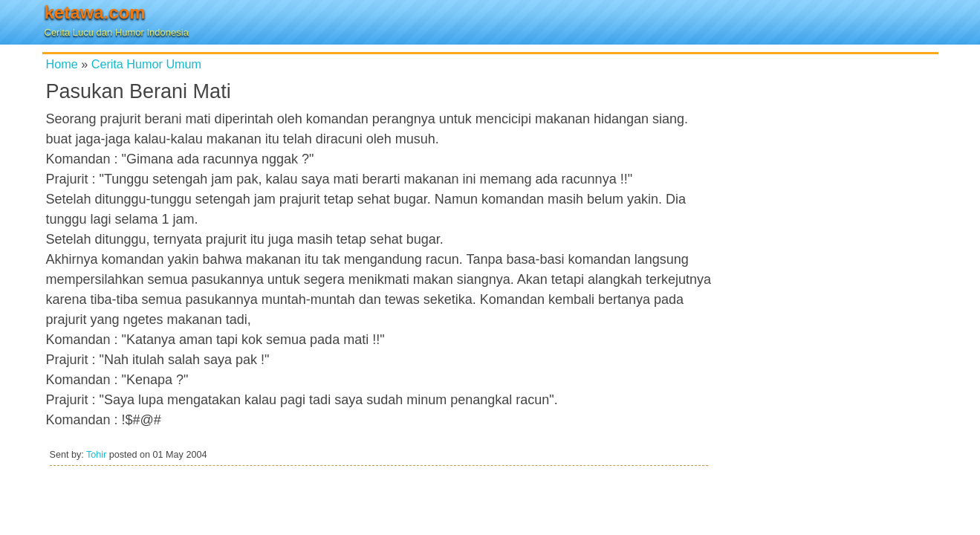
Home (62, 64)
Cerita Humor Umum (146, 64)
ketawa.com (95, 12)
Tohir (96, 455)
